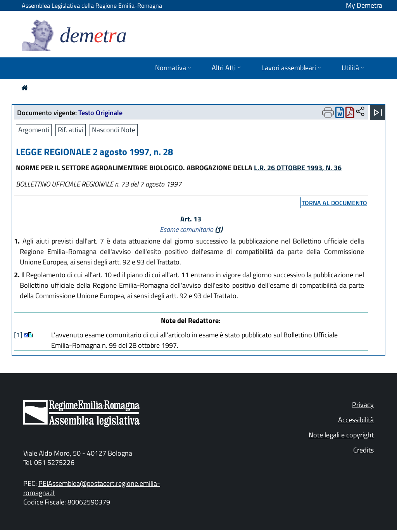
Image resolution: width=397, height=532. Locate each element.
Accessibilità (356, 420)
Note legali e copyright (341, 435)
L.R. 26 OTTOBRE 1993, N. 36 (298, 168)
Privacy (363, 405)
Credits (363, 450)
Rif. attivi (71, 130)
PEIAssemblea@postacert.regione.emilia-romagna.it (92, 488)
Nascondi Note (114, 130)
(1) (219, 229)
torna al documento (334, 203)
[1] (19, 335)
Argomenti (34, 130)
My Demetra (364, 5)
